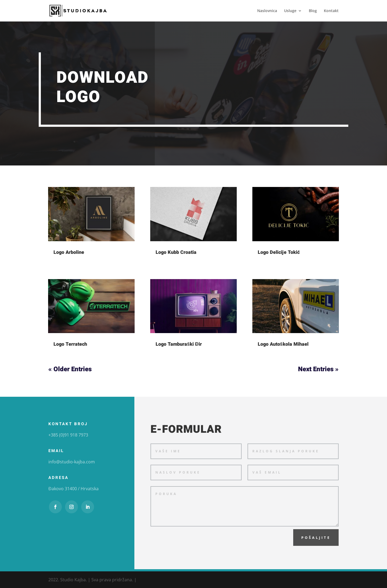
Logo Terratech (70, 344)
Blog (313, 11)
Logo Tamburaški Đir (179, 344)
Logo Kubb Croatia (176, 252)
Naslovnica (267, 11)
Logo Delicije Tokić (279, 252)
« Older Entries (70, 369)
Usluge (290, 11)
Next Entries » (318, 369)
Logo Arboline (69, 252)
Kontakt (331, 11)
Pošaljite (316, 538)
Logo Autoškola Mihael (283, 344)
